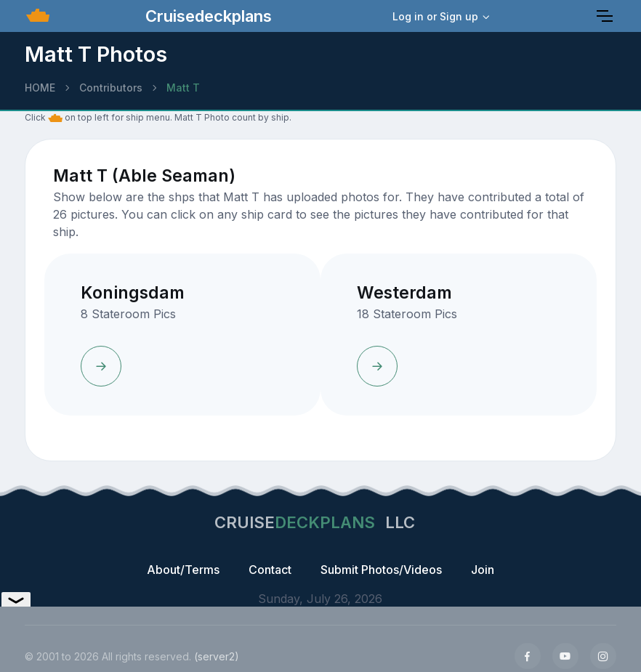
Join (483, 570)
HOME (40, 88)
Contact (270, 570)
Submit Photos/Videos (381, 570)
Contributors (111, 88)
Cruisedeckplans (206, 16)
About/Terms (183, 570)
